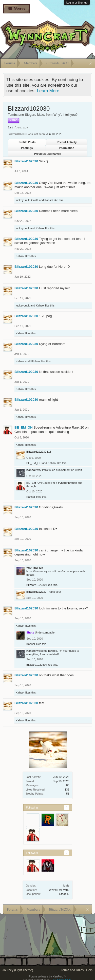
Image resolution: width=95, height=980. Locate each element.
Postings (27, 148)
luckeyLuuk (23, 200)
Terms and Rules (72, 970)
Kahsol (49, 200)
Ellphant (35, 361)
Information (67, 148)
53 (68, 794)
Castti (35, 200)
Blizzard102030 (26, 161)
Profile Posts (27, 142)
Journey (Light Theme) (18, 970)
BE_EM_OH (24, 427)
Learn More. (49, 91)
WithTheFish (35, 568)
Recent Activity (67, 142)
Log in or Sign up (77, 3)
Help (89, 970)
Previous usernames (48, 154)
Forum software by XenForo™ (48, 976)
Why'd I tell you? (59, 890)
